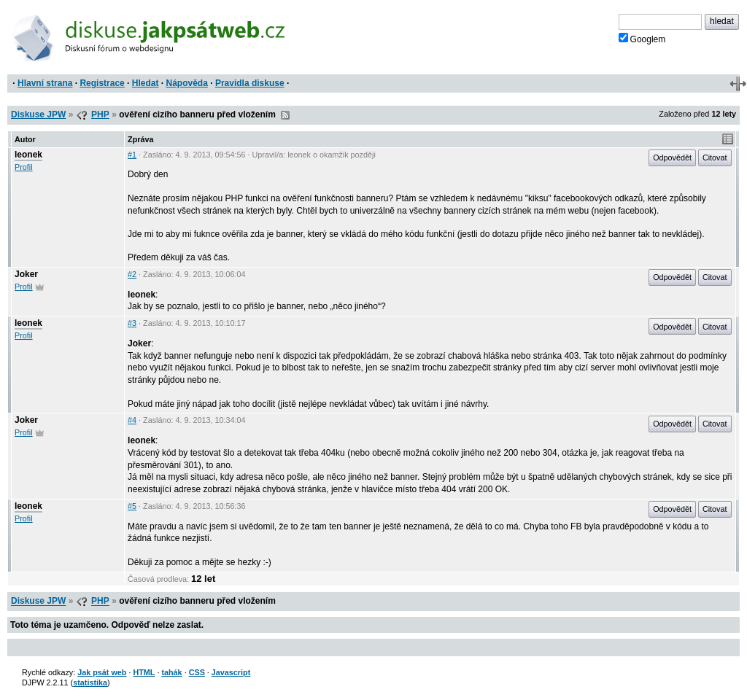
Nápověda (187, 83)
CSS (197, 672)
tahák (171, 672)
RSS (285, 115)
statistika (90, 682)
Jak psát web (102, 672)
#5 (132, 506)
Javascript (231, 672)
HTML (144, 672)
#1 (132, 155)
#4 (132, 420)
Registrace (102, 83)
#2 (132, 274)
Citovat (715, 157)
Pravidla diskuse (250, 83)
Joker (26, 274)
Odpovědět (672, 157)
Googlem (642, 39)
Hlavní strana (45, 83)
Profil (24, 167)
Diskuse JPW (38, 114)
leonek (28, 155)
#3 (132, 323)
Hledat (146, 83)
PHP (100, 114)
